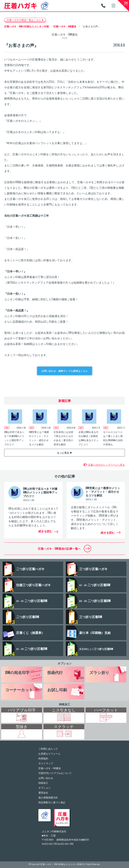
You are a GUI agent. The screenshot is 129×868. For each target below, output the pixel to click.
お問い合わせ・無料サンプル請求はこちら (65, 371)
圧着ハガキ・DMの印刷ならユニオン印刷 (61, 864)
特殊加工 (65, 704)
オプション (65, 663)
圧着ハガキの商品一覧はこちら (24, 20)
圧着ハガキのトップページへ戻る (106, 465)
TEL (103, 6)
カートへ (123, 6)
